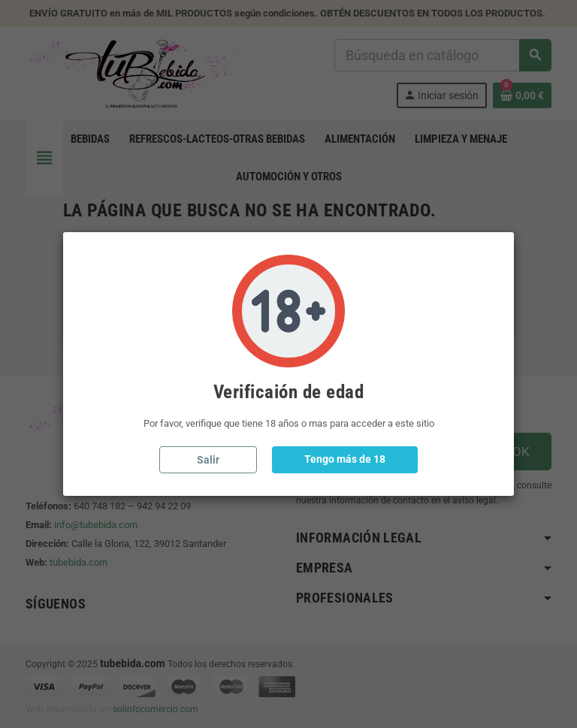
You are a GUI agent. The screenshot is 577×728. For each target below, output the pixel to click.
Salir (208, 460)
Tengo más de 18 (345, 459)
